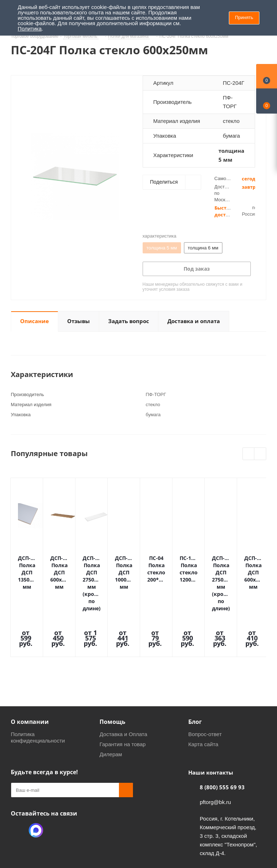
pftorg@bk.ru (215, 755)
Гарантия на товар (123, 697)
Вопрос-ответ (205, 687)
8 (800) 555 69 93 (222, 740)
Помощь (112, 675)
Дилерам (111, 708)
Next (260, 454)
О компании (30, 675)
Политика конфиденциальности (38, 691)
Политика (29, 29)
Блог (195, 675)
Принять (244, 17)
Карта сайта (203, 697)
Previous (249, 454)
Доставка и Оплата (123, 687)
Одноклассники (18, 784)
